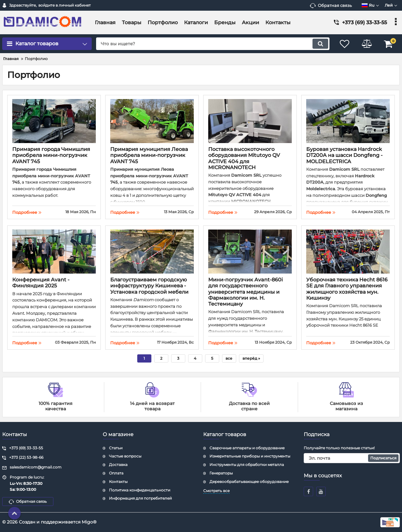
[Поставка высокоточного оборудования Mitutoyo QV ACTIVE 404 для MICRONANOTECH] (250, 122)
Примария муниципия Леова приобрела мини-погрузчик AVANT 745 (149, 155)
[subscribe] (352, 458)
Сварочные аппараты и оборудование (247, 448)
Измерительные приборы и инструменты (250, 456)
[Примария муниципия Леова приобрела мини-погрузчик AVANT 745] (152, 122)
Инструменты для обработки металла (247, 465)
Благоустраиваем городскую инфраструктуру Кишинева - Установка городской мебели (149, 286)
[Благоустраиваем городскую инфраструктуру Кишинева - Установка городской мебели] (152, 252)
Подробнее (27, 212)
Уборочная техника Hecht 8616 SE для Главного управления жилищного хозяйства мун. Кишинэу (347, 289)
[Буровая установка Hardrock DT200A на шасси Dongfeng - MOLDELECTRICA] (348, 122)
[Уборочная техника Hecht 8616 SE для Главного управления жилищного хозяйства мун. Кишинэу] (348, 252)
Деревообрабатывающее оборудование (249, 482)
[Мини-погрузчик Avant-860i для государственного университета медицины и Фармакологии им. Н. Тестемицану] (250, 252)
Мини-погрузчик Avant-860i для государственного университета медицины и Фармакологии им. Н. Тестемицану (245, 292)
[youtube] (321, 491)
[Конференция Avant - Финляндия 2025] (54, 252)
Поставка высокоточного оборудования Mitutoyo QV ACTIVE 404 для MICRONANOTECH (244, 158)
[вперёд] (251, 358)
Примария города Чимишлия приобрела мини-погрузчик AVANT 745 (51, 155)
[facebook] (308, 491)
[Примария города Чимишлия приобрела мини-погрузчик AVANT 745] (54, 122)
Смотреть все (216, 491)
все (229, 358)
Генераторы (221, 473)
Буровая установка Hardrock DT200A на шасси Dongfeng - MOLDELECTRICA (344, 155)
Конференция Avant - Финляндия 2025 (41, 283)
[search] (213, 44)
